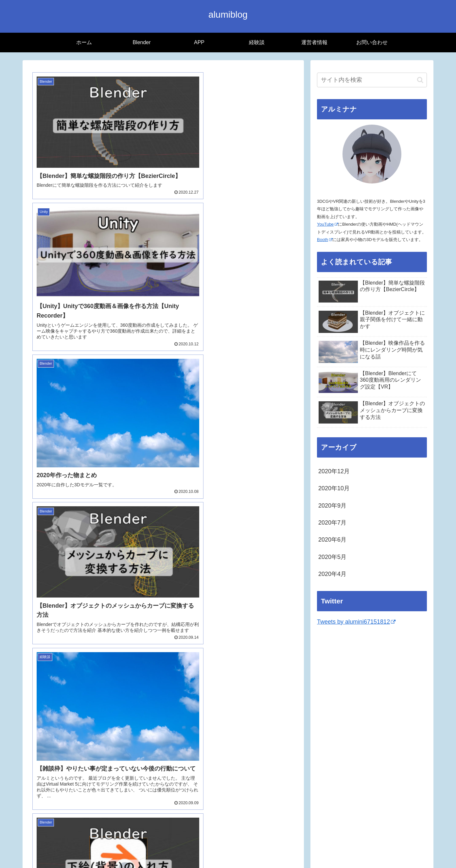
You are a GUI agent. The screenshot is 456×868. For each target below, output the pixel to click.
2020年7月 (332, 523)
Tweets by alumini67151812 (356, 622)
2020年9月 (332, 506)
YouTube (327, 224)
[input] (372, 80)
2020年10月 (334, 488)
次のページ (163, 769)
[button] (420, 80)
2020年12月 (334, 471)
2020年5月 (332, 557)
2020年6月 (332, 540)
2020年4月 (332, 574)
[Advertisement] (372, 681)
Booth (325, 240)
